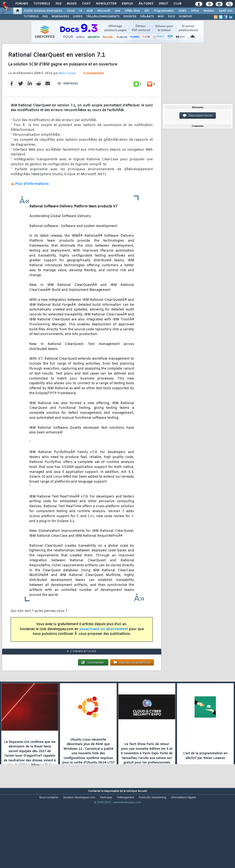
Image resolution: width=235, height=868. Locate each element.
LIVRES (78, 17)
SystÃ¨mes (226, 11)
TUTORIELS (31, 17)
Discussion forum (198, 116)
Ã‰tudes (146, 4)
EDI (147, 11)
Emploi (127, 4)
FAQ (58, 4)
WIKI (161, 17)
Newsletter (106, 4)
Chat (86, 4)
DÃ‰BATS (147, 17)
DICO (171, 17)
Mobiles (209, 11)
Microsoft (104, 11)
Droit (163, 4)
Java (117, 11)
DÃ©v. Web (132, 11)
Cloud (71, 11)
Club (177, 4)
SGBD (182, 11)
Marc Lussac (67, 84)
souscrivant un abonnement (104, 640)
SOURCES (130, 17)
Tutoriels (42, 4)
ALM (90, 11)
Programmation (164, 11)
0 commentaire (94, 84)
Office (195, 11)
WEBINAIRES (60, 17)
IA (81, 11)
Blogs (72, 4)
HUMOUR (185, 17)
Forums (22, 4)
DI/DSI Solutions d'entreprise (43, 11)
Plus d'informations (32, 195)
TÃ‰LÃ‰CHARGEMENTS (103, 17)
